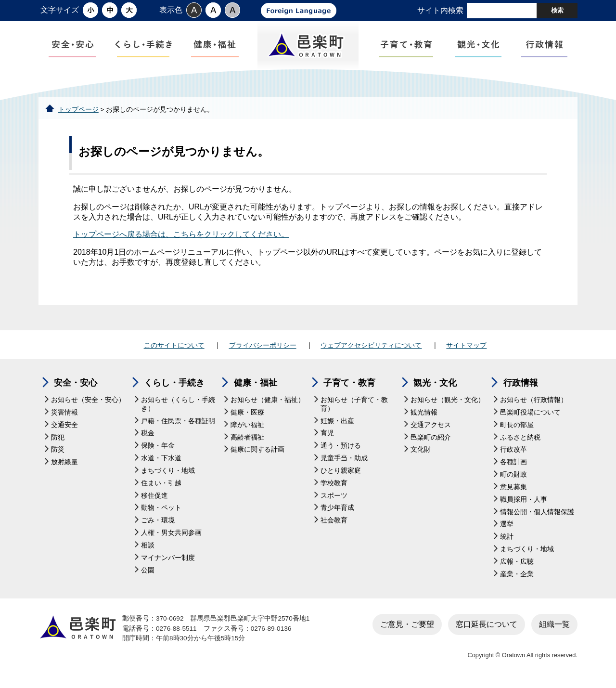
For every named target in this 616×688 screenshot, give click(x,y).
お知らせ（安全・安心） (88, 403)
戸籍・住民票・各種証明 (178, 423)
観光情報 (424, 415)
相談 (148, 548)
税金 (148, 436)
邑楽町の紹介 (431, 440)
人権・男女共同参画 (171, 536)
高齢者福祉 (247, 440)
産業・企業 (517, 577)
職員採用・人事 (524, 502)
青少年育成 (337, 511)
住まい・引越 (161, 486)
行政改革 (513, 452)
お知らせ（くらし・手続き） (178, 407)
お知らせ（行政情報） (534, 403)
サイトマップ (466, 348)
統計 (507, 539)
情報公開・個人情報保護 (537, 514)
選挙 (507, 527)
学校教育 (334, 486)
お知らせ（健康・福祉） (268, 403)
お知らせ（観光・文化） (448, 403)
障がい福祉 (247, 427)
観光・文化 (435, 386)
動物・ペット (161, 511)
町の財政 (513, 477)
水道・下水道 (161, 461)
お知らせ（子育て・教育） (354, 407)
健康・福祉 (256, 386)
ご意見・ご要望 (407, 627)
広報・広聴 (517, 565)
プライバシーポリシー (263, 348)
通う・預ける (341, 448)
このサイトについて (174, 348)
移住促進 (154, 498)
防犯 (58, 440)
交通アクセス (431, 427)
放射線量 (64, 465)
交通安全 (64, 427)
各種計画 (513, 465)
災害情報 (64, 415)
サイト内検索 (440, 10)
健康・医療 (247, 415)
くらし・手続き (174, 386)
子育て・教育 (349, 386)
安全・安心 (76, 386)
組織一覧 (554, 627)
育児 (327, 436)
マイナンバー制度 (168, 560)
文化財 (421, 452)
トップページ (78, 112)
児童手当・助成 (344, 461)
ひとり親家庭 (341, 474)
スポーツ (334, 498)
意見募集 (513, 490)
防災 (58, 452)
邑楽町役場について (530, 415)
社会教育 (334, 523)
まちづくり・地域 (168, 474)
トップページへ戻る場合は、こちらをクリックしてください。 (181, 237)
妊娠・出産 (337, 423)
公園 (148, 573)
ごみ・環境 (158, 523)
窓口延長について (487, 627)
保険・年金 (158, 448)
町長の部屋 (517, 427)
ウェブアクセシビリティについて (371, 348)
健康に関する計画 (257, 452)
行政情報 (521, 386)
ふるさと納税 (520, 440)
